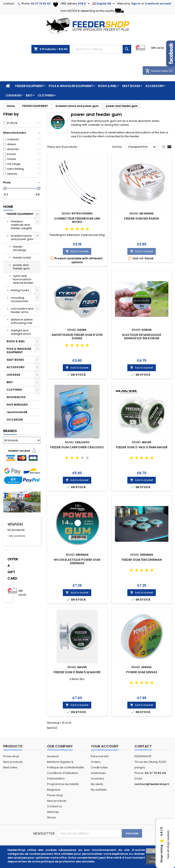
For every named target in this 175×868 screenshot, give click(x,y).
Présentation (56, 779)
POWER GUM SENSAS (142, 672)
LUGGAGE (13, 95)
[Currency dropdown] (84, 4)
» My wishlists (16, 536)
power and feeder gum (21, 267)
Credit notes (99, 767)
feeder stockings (20, 248)
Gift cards (157, 48)
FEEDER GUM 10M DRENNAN (142, 560)
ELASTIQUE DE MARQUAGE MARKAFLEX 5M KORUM (142, 337)
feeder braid (22, 258)
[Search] (102, 49)
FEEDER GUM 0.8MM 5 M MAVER (77, 672)
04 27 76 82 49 (41, 4)
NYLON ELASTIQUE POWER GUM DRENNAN (77, 561)
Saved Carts (157, 71)
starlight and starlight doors (21, 332)
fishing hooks (20, 290)
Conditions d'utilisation (63, 773)
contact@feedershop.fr (152, 784)
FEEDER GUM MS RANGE (142, 218)
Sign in (136, 4)
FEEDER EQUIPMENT (29, 86)
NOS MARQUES (17, 405)
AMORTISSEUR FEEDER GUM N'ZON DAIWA (77, 337)
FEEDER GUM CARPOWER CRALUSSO (77, 447)
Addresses (98, 773)
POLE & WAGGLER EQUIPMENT (71, 86)
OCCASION (15, 420)
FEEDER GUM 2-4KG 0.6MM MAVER (142, 447)
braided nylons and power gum (22, 237)
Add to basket (77, 251)
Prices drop (11, 756)
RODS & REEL (107, 86)
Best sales (10, 767)
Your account (105, 746)
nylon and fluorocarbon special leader (23, 279)
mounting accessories (20, 299)
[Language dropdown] (104, 4)
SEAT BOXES (131, 86)
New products (13, 762)
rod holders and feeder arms (22, 310)
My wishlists (99, 790)
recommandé (17, 412)
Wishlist (15, 524)
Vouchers (98, 779)
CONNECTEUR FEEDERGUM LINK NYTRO (77, 220)
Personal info (100, 756)
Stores (51, 817)
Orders (96, 762)
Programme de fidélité (63, 784)
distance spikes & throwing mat (22, 321)
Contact (9, 4)
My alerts (97, 784)
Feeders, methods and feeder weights (21, 225)
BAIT (29, 95)
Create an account (158, 4)
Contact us (54, 806)
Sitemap (53, 812)
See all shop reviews (168, 845)
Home (8, 207)
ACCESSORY (154, 86)
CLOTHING (46, 95)
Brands (10, 431)
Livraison (53, 756)
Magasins (54, 790)
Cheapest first (143, 147)
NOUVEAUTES (16, 397)
